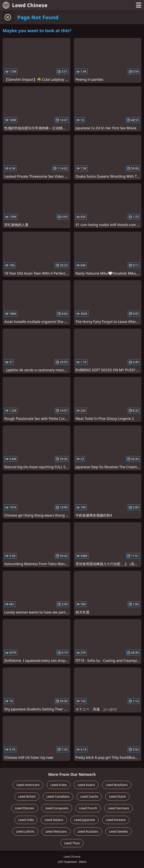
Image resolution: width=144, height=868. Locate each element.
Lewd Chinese (25, 5)
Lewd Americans (28, 785)
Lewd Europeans (57, 808)
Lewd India (26, 820)
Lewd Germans (119, 808)
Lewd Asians (86, 785)
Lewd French (88, 808)
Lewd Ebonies (25, 808)
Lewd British (27, 796)
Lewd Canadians (58, 796)
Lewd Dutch (117, 796)
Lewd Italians (54, 820)
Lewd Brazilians (117, 785)
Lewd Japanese (85, 820)
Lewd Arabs (59, 785)
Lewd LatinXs (25, 831)
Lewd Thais (72, 843)
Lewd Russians (88, 831)
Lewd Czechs (89, 796)
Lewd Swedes (119, 831)
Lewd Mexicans (56, 831)
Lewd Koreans (116, 820)
